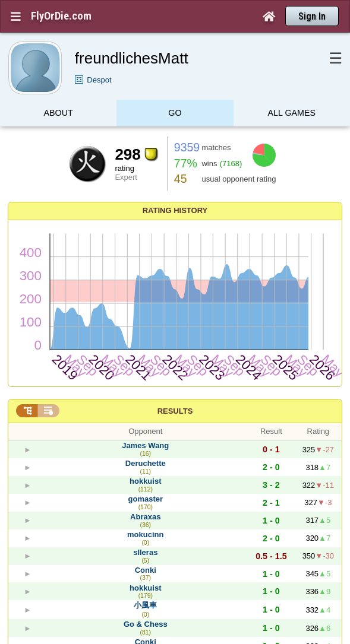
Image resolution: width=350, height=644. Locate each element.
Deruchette (146, 463)
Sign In (312, 16)
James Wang (145, 445)
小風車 (145, 605)
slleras (145, 552)
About (59, 115)
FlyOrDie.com (61, 16)
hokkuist (145, 481)
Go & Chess (146, 624)
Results (175, 411)
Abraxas (145, 517)
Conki (146, 570)
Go (175, 115)
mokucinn (145, 534)
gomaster (146, 499)
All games (292, 115)
